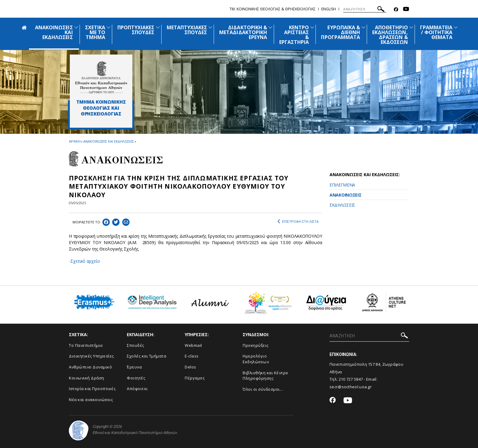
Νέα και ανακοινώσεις (91, 400)
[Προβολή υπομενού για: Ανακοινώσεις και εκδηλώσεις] (76, 27)
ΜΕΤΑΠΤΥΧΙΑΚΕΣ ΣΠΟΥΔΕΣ (187, 30)
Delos (191, 367)
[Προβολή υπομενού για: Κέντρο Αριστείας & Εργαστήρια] (312, 27)
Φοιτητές (136, 378)
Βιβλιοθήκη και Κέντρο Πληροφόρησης (266, 376)
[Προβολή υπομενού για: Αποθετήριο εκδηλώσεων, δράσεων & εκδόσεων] (411, 27)
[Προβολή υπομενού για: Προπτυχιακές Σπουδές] (158, 27)
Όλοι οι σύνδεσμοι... (263, 389)
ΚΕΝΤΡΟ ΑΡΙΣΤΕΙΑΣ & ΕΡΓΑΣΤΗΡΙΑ (294, 35)
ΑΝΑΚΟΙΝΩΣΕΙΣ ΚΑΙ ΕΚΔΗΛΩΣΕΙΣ (108, 141)
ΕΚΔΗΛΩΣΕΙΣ (342, 205)
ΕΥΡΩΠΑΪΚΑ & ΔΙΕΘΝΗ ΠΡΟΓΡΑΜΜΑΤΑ (341, 32)
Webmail (193, 345)
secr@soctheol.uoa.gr (351, 387)
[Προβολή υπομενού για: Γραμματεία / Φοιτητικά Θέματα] (456, 27)
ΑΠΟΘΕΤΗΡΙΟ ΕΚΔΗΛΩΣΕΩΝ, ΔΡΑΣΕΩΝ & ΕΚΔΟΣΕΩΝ (390, 35)
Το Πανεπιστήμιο (86, 345)
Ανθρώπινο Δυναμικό (90, 367)
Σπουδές (136, 345)
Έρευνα (134, 367)
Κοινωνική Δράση (87, 378)
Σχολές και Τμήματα (146, 356)
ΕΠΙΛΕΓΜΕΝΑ (342, 185)
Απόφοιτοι (137, 389)
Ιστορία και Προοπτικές (92, 389)
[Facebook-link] (396, 10)
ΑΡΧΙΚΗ (75, 141)
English (329, 9)
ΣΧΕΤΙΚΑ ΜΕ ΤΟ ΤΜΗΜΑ (95, 32)
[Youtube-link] (406, 10)
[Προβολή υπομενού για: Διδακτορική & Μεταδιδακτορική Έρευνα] (270, 27)
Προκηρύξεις (256, 345)
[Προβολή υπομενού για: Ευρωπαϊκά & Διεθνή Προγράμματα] (363, 27)
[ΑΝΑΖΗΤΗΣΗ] (365, 9)
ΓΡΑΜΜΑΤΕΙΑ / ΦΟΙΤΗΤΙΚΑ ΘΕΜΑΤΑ (436, 32)
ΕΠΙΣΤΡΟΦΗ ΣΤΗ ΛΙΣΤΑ (298, 222)
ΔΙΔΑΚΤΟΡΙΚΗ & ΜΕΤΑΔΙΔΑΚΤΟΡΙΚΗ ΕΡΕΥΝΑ (243, 32)
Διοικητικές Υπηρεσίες (91, 356)
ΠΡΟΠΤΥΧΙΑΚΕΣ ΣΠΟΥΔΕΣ (136, 30)
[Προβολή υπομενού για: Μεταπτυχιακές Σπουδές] (210, 27)
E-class (192, 356)
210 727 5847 (351, 379)
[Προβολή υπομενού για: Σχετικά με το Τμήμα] (109, 27)
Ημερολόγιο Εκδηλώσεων (256, 359)
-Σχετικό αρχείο (84, 261)
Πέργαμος (195, 378)
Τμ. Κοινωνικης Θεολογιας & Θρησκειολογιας (273, 9)
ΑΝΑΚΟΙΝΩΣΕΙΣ (345, 195)
